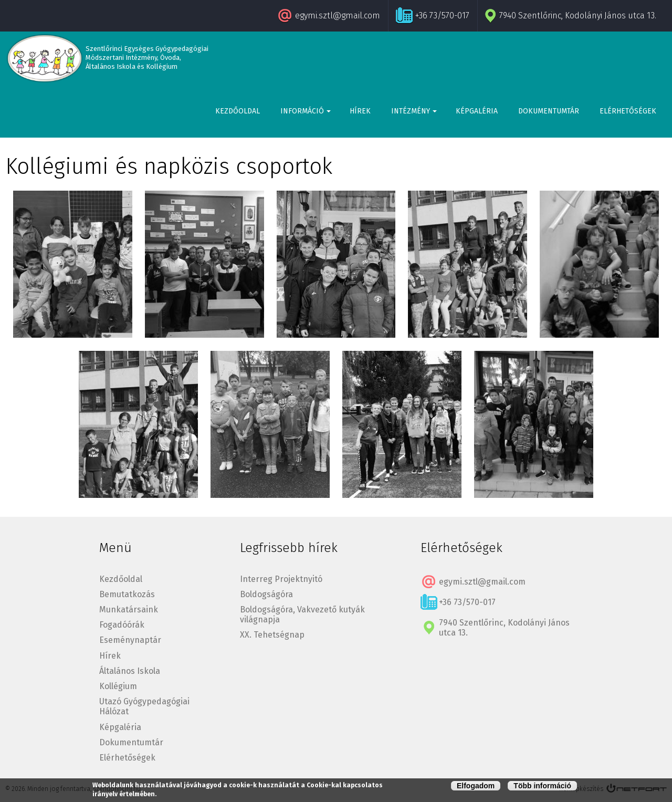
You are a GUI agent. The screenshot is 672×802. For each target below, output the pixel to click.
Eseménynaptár (130, 640)
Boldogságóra (266, 594)
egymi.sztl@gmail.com (338, 15)
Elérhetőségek (628, 111)
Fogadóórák (122, 625)
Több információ (542, 786)
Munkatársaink (129, 610)
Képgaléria (477, 111)
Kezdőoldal (238, 111)
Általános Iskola (130, 671)
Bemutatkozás (127, 594)
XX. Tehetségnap (272, 635)
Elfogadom (476, 786)
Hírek (360, 111)
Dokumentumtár (549, 111)
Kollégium (118, 686)
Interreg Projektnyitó (281, 579)
